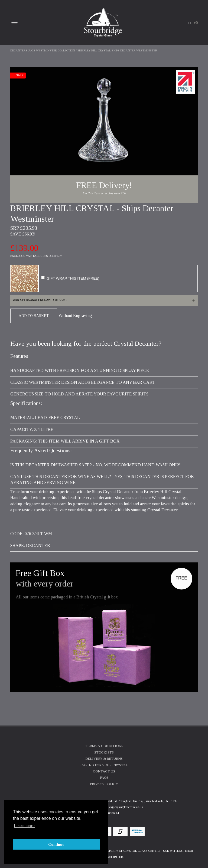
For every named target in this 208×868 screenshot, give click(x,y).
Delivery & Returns (104, 759)
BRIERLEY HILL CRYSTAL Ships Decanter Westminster (117, 50)
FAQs (104, 778)
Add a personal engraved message (41, 300)
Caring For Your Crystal (104, 765)
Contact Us (104, 771)
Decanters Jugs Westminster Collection (43, 50)
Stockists (104, 752)
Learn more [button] (24, 826)
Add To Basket (34, 316)
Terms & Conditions (104, 746)
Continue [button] (56, 844)
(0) (196, 22)
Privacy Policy (104, 784)
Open (14, 22)
